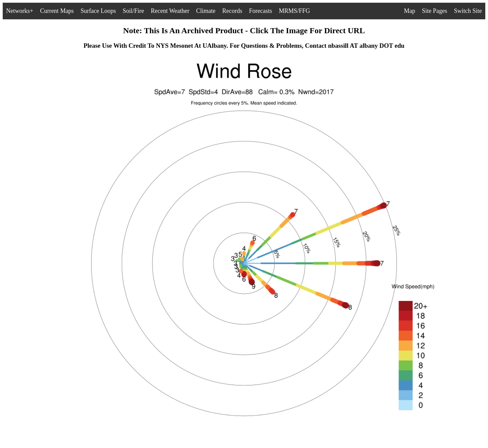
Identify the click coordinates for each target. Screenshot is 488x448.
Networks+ (20, 11)
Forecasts (261, 11)
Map (410, 11)
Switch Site (468, 11)
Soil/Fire (133, 11)
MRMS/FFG (294, 11)
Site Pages (435, 11)
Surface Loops (98, 11)
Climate (206, 11)
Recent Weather (170, 11)
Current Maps (57, 11)
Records (232, 11)
